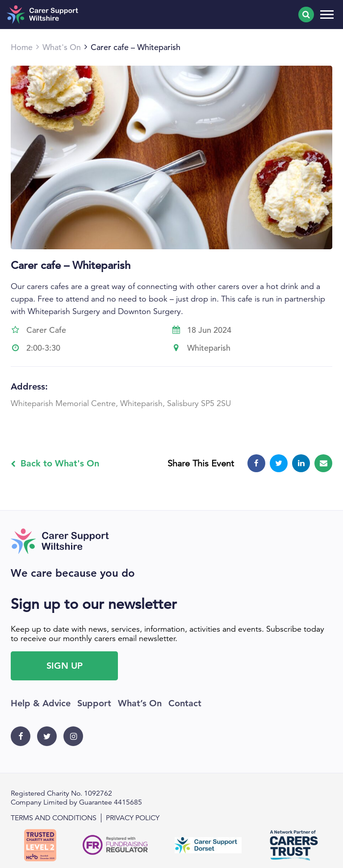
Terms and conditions (54, 818)
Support (94, 703)
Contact (185, 703)
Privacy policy (133, 818)
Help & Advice (41, 703)
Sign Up (65, 666)
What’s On (140, 703)
